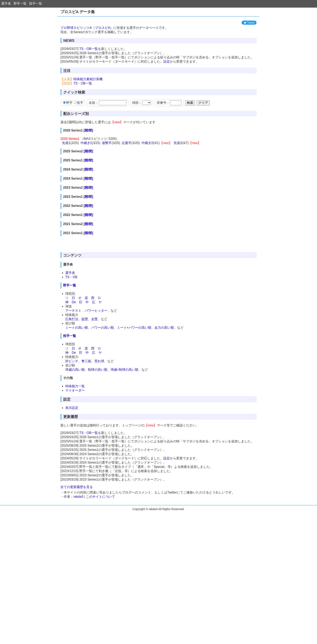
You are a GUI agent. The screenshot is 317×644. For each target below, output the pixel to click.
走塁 (94, 319)
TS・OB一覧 (89, 49)
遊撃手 (107, 143)
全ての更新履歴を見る (77, 487)
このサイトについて (100, 497)
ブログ (127, 492)
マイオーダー (75, 390)
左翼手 (127, 143)
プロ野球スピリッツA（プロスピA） (87, 28)
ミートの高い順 (77, 328)
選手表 (6, 4)
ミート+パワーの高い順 (134, 328)
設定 (167, 62)
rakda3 (78, 497)
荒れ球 (99, 361)
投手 (79, 103)
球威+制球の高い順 (124, 370)
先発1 (66, 143)
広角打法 (72, 319)
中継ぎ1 (86, 143)
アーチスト (73, 311)
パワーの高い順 (102, 328)
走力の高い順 (164, 328)
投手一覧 (36, 4)
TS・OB (71, 277)
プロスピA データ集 (78, 12)
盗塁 (85, 319)
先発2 (178, 143)
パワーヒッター (96, 311)
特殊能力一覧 (75, 386)
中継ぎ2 (147, 143)
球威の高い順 (75, 370)
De (74, 302)
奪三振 (86, 361)
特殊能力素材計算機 (88, 79)
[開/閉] (88, 130)
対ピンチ (72, 361)
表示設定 (72, 408)
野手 (68, 103)
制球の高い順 (98, 370)
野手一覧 (20, 4)
